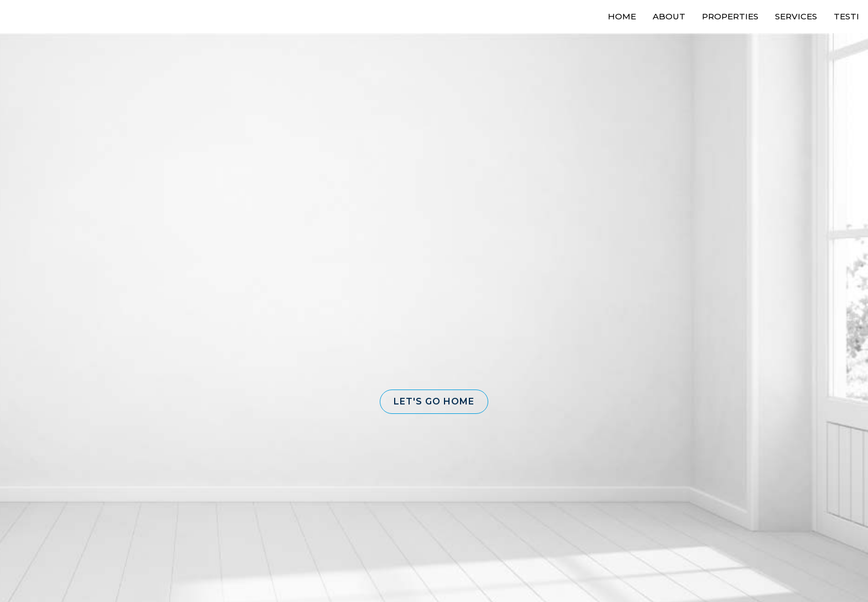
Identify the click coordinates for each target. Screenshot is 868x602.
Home (622, 16)
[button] (434, 402)
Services (796, 16)
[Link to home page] (50, 17)
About (669, 16)
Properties (730, 16)
